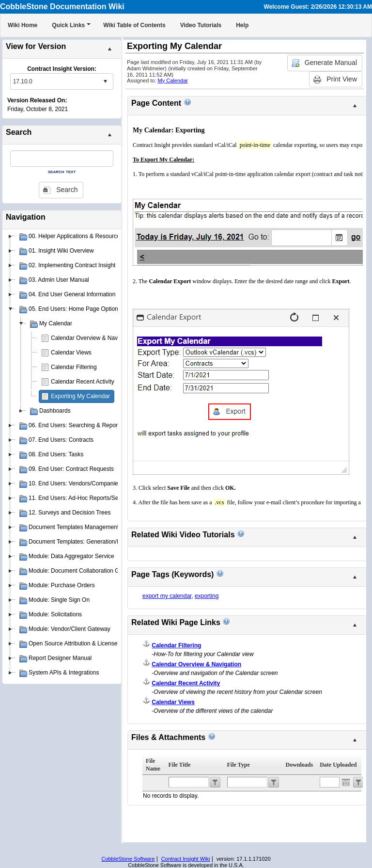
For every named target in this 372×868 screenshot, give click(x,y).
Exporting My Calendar (80, 396)
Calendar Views (71, 353)
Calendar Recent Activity (83, 382)
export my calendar (167, 596)
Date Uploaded (338, 765)
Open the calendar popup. (346, 782)
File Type (239, 765)
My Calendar (173, 80)
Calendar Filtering (74, 367)
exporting (207, 596)
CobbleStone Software (128, 859)
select (105, 81)
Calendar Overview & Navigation (93, 338)
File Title (180, 765)
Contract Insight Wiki (186, 859)
